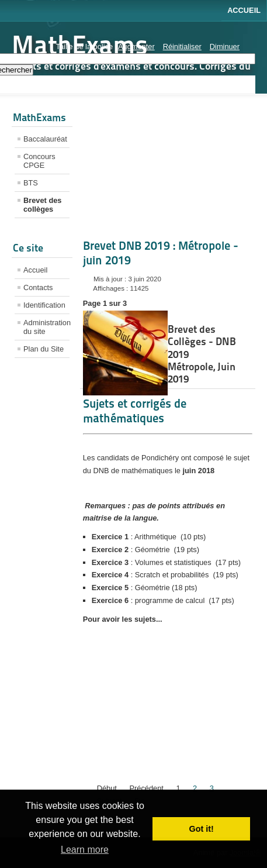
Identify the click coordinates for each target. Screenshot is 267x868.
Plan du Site (44, 349)
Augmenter (136, 46)
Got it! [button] (202, 829)
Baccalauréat (45, 139)
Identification (44, 305)
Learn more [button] (85, 850)
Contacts (38, 287)
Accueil (244, 10)
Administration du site (46, 327)
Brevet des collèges (42, 205)
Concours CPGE (39, 161)
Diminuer (225, 46)
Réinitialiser (182, 46)
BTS (31, 183)
